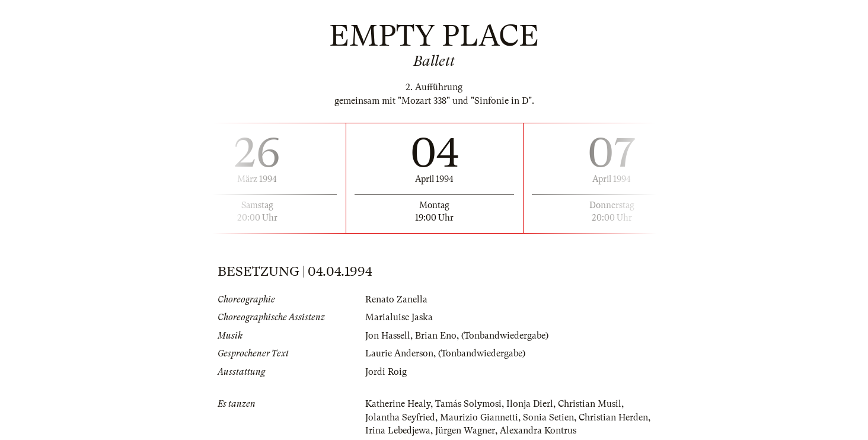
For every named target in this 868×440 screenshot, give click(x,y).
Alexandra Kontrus (538, 431)
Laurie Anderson (399, 353)
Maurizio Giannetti (479, 417)
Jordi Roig (386, 372)
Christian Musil (590, 404)
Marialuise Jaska (399, 317)
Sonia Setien (548, 417)
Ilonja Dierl (530, 404)
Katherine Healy (398, 404)
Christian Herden (613, 417)
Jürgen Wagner (465, 431)
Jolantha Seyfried (400, 417)
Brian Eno (436, 336)
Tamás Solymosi (468, 404)
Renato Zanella (396, 299)
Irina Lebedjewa (398, 431)
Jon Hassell (388, 336)
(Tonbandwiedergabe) (505, 336)
